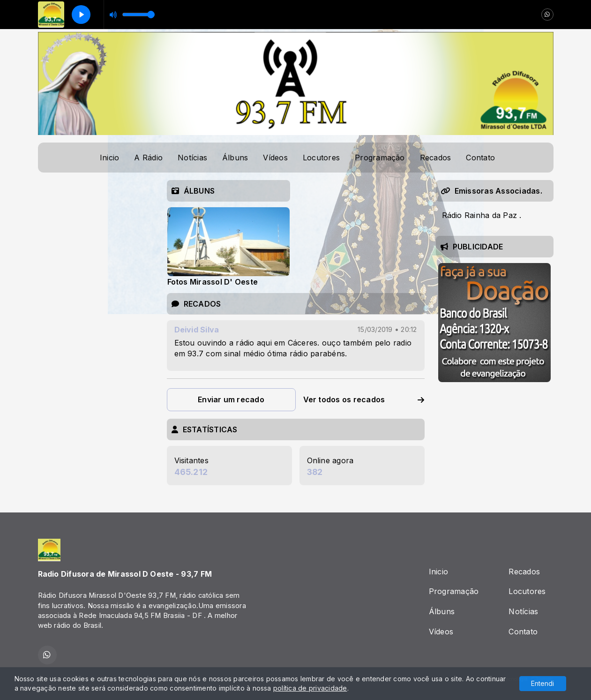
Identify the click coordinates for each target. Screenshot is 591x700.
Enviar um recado (231, 399)
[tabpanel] (228, 246)
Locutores (321, 158)
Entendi (542, 683)
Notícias (192, 158)
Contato (480, 158)
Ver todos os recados (364, 399)
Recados (436, 158)
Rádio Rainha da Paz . (482, 215)
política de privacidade (310, 688)
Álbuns (235, 158)
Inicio (109, 158)
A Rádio (148, 158)
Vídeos (275, 158)
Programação (380, 158)
